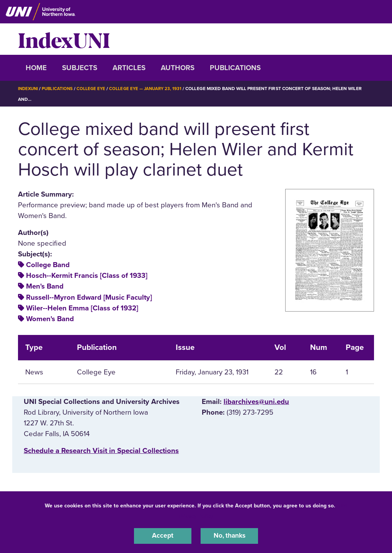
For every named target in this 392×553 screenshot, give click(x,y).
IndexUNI (64, 39)
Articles (129, 68)
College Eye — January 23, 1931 (151, 89)
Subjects (80, 68)
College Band (48, 265)
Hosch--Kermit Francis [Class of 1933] (87, 276)
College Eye (94, 89)
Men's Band (45, 286)
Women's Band (50, 319)
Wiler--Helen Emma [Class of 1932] (82, 308)
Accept (163, 535)
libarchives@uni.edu (256, 401)
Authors (178, 68)
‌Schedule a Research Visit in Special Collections (101, 451)
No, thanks (229, 535)
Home (36, 68)
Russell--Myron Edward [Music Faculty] (89, 297)
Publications (235, 68)
